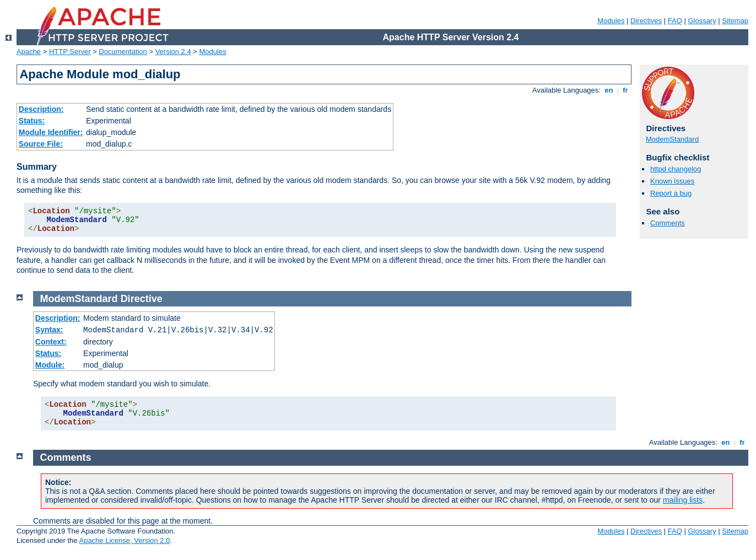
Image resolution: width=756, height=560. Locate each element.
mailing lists (683, 500)
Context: (51, 342)
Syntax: (49, 330)
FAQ (675, 21)
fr (626, 90)
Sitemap (735, 21)
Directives (646, 21)
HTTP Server (70, 52)
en (609, 90)
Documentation (123, 52)
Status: (32, 121)
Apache (29, 52)
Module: (50, 365)
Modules (611, 21)
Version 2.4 (173, 52)
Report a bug (671, 193)
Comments (668, 223)
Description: (41, 109)
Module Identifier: (51, 132)
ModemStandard (672, 139)
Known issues (672, 181)
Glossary (702, 21)
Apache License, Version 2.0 (124, 540)
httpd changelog (676, 169)
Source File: (41, 144)
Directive (142, 299)
